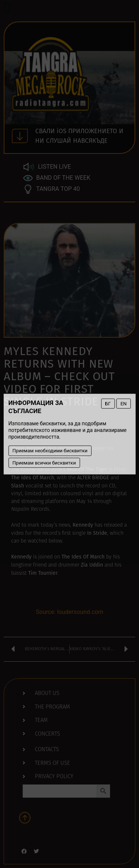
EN (124, 403)
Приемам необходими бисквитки (50, 451)
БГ (108, 403)
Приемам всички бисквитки (44, 462)
